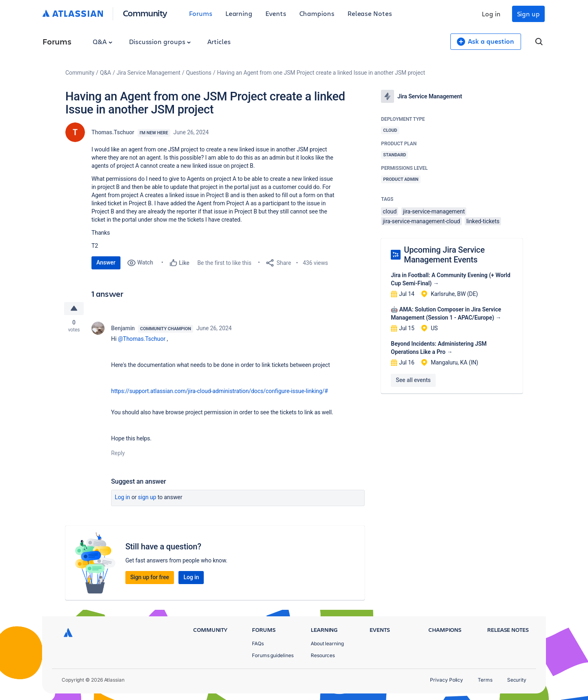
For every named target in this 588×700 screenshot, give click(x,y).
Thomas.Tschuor (113, 132)
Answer (106, 262)
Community (145, 13)
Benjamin (123, 328)
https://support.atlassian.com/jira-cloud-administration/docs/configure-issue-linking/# (219, 391)
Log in (491, 14)
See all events (413, 380)
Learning (239, 13)
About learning (327, 643)
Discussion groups (160, 41)
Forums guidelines (273, 655)
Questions (199, 73)
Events (276, 13)
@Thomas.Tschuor (142, 339)
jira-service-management (434, 211)
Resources (323, 655)
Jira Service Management (149, 73)
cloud (390, 211)
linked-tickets (483, 221)
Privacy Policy (447, 680)
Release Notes (370, 13)
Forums (201, 13)
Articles (219, 41)
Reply (118, 453)
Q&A (102, 41)
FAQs (258, 643)
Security (517, 680)
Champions (317, 13)
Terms (485, 680)
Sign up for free (150, 577)
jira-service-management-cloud (421, 221)
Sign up (528, 14)
